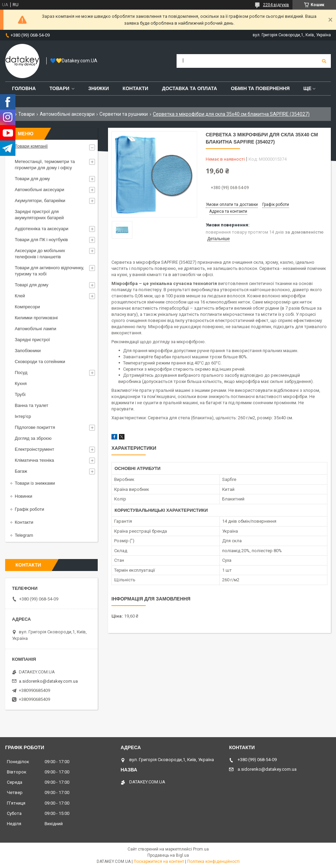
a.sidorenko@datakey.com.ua (48, 681)
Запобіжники (28, 351)
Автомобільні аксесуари (67, 114)
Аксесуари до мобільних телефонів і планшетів (40, 254)
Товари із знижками (35, 483)
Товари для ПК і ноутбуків (41, 240)
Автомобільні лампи (35, 329)
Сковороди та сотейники (40, 362)
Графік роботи (29, 509)
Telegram (24, 535)
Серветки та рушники (124, 114)
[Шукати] (324, 61)
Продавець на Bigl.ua (168, 855)
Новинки (23, 496)
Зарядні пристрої (32, 340)
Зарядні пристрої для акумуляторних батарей (39, 215)
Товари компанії (31, 146)
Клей (20, 296)
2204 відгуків (276, 5)
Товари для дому (32, 179)
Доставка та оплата (189, 88)
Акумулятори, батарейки (40, 201)
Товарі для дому (32, 285)
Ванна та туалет (32, 405)
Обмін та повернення (260, 88)
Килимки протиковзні (36, 318)
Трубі (20, 394)
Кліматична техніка (34, 460)
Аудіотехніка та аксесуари (41, 229)
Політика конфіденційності (213, 861)
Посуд (21, 373)
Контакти (136, 88)
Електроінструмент (34, 449)
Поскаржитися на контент (159, 861)
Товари (59, 88)
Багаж (21, 471)
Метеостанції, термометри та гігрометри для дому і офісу (45, 165)
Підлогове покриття (35, 427)
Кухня (21, 383)
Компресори (27, 307)
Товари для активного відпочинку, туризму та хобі (49, 271)
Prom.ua (201, 849)
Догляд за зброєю (33, 438)
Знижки (98, 88)
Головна (24, 88)
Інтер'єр (23, 416)
